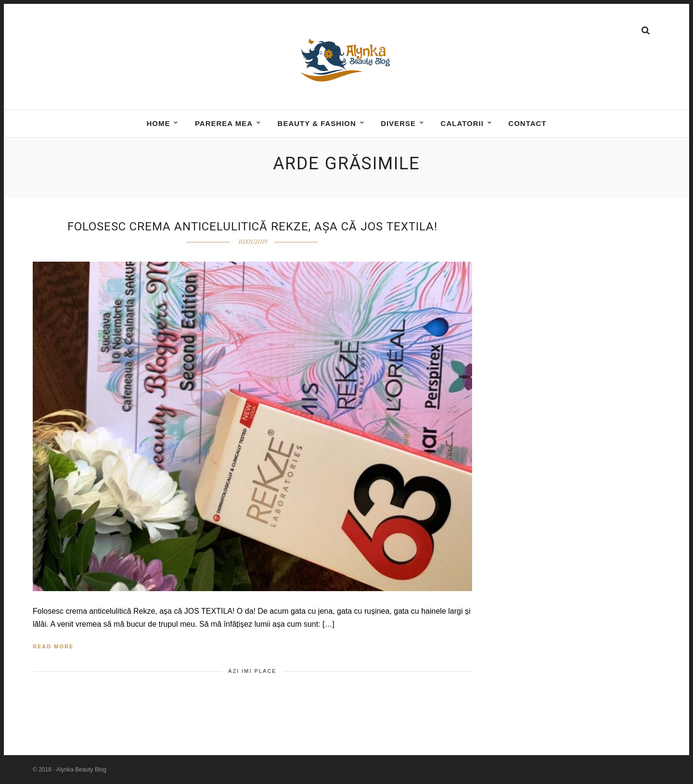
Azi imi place (252, 671)
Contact (527, 123)
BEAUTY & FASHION (317, 123)
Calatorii (462, 123)
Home (158, 123)
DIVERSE (398, 123)
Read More (53, 646)
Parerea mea (224, 123)
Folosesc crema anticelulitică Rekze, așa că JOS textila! (252, 227)
